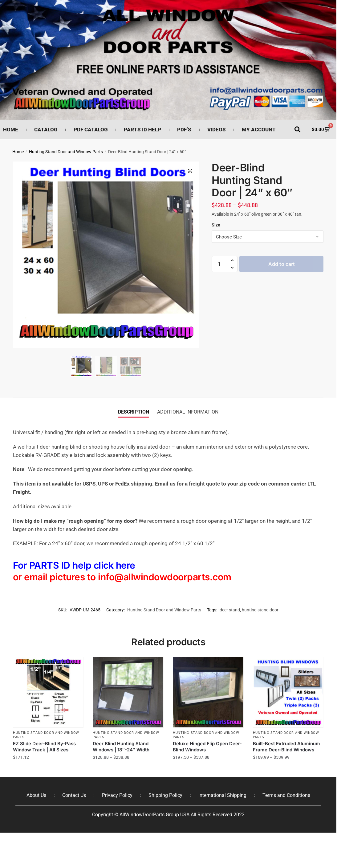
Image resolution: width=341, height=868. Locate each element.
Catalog (46, 130)
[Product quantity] (219, 264)
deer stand (230, 610)
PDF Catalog (91, 130)
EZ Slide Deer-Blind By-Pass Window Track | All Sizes (44, 747)
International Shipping (222, 795)
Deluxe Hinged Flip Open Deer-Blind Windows (207, 747)
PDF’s (184, 130)
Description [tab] (134, 412)
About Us (36, 795)
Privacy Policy (117, 795)
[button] (297, 130)
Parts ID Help (142, 130)
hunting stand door (260, 610)
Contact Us (74, 795)
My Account (259, 130)
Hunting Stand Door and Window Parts (66, 152)
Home (11, 130)
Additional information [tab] (188, 412)
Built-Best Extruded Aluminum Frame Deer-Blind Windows (286, 747)
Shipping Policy (165, 795)
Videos (217, 130)
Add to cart (282, 264)
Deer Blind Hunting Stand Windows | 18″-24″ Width (121, 747)
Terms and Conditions (286, 795)
